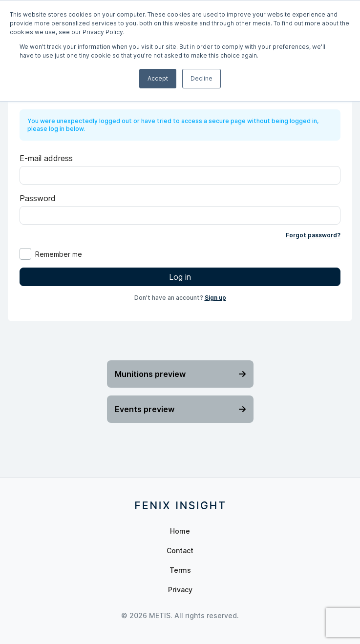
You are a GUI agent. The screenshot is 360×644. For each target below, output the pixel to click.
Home (180, 531)
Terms (180, 570)
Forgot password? (313, 235)
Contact (180, 551)
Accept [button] (158, 78)
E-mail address (46, 158)
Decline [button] (201, 78)
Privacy (180, 590)
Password (38, 198)
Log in (180, 277)
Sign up (215, 298)
